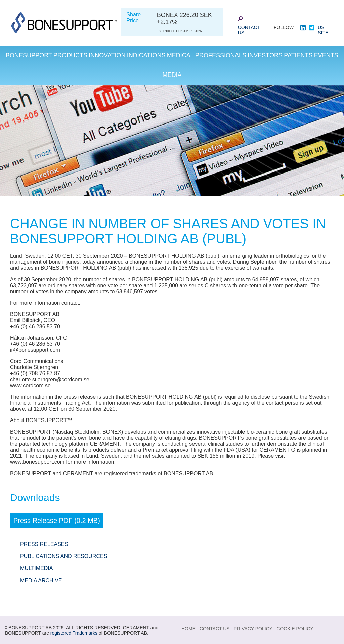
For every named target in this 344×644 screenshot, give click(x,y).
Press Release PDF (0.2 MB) (57, 521)
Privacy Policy (253, 629)
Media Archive (41, 580)
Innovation (107, 55)
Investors (265, 55)
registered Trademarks (74, 633)
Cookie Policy (295, 629)
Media (172, 75)
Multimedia (36, 568)
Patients (298, 55)
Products (70, 55)
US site (323, 30)
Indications (146, 55)
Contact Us (249, 30)
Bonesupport (29, 55)
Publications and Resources (64, 556)
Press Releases (44, 544)
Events (326, 55)
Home (188, 629)
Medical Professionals (207, 55)
